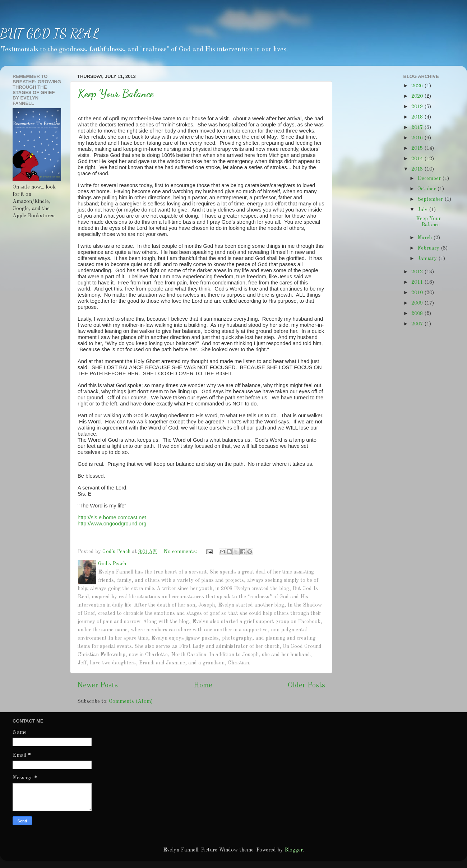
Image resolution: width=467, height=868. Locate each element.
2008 (418, 314)
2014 (418, 159)
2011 (418, 282)
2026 (418, 86)
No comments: (181, 552)
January (428, 259)
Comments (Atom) (131, 701)
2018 (418, 117)
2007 (418, 324)
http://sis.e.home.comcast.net (112, 517)
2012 (418, 272)
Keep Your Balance (116, 93)
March (425, 238)
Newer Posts (98, 686)
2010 (418, 293)
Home (203, 686)
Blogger (294, 850)
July (423, 210)
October (427, 189)
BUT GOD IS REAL (50, 34)
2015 (418, 148)
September (431, 199)
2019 (418, 107)
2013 (418, 169)
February (429, 248)
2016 (418, 138)
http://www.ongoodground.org (112, 524)
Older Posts (306, 686)
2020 (418, 96)
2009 (418, 303)
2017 (418, 127)
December (430, 178)
